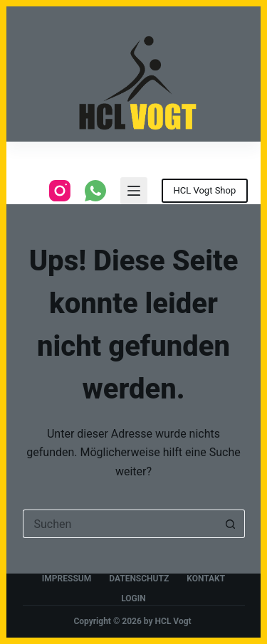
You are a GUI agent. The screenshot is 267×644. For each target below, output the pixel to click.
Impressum (67, 579)
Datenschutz (139, 579)
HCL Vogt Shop (205, 190)
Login (133, 598)
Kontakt (206, 579)
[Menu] (134, 191)
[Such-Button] (231, 524)
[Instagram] (60, 191)
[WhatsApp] (95, 191)
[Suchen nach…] (120, 524)
